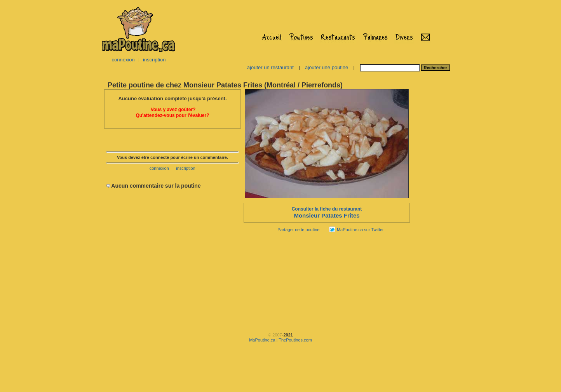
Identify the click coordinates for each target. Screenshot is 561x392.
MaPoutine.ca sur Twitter (360, 230)
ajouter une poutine (327, 67)
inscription (154, 60)
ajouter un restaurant (270, 67)
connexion (123, 60)
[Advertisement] (435, 204)
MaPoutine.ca (262, 340)
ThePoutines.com (295, 340)
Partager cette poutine (298, 230)
